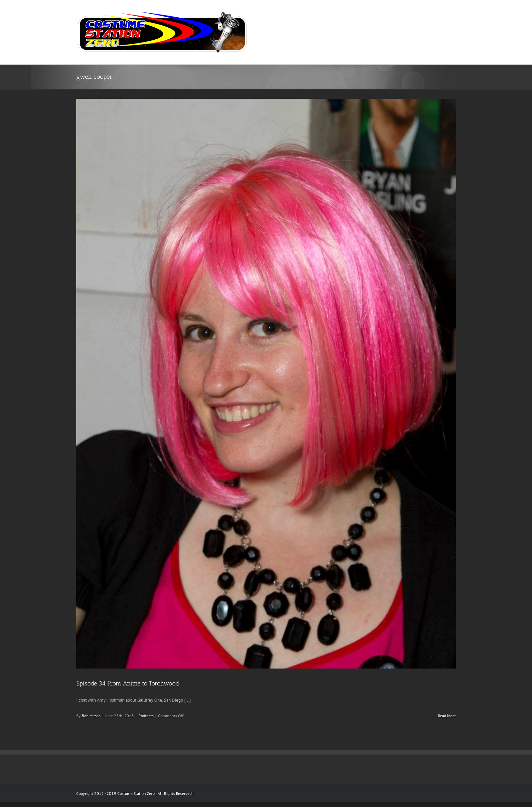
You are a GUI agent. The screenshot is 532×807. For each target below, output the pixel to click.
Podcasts (146, 716)
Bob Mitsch (91, 716)
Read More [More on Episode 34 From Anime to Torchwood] (447, 716)
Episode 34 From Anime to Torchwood (128, 683)
